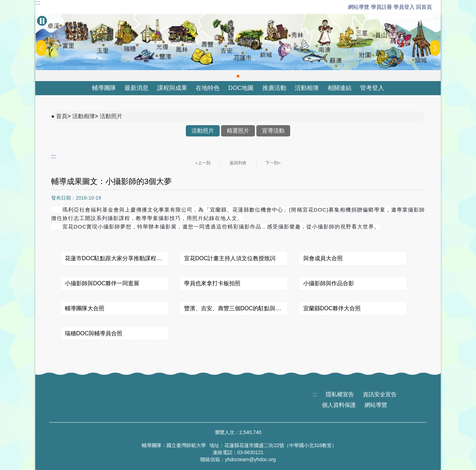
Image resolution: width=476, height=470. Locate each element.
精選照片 (238, 131)
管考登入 (372, 88)
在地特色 (208, 88)
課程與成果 (172, 88)
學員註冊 (382, 7)
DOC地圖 (241, 88)
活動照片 (111, 116)
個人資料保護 (339, 405)
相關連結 (340, 88)
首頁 (62, 116)
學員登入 (404, 7)
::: (38, 3)
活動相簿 (307, 88)
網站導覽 (359, 7)
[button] (238, 76)
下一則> (273, 163)
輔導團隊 (104, 88)
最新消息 (136, 88)
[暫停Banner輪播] (42, 21)
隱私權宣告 (340, 394)
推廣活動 (274, 88)
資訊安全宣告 (380, 394)
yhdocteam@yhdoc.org (250, 459)
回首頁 (424, 7)
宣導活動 (273, 131)
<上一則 (203, 163)
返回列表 (238, 163)
